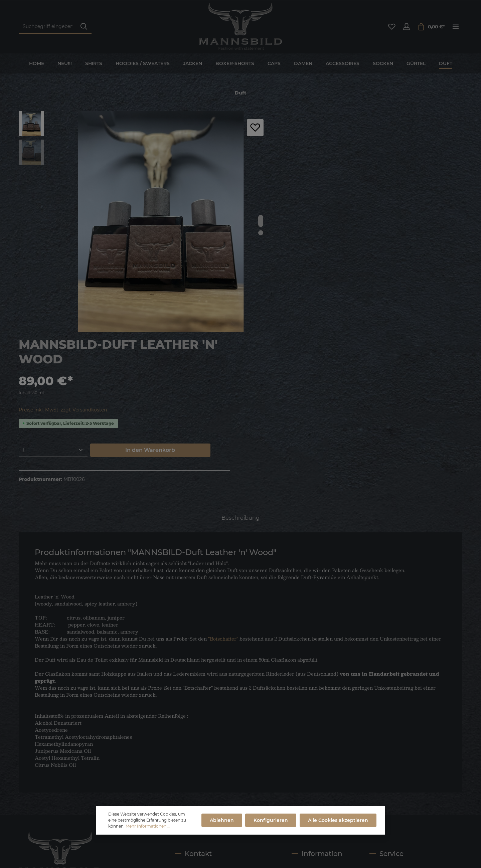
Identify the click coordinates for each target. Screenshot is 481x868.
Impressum (305, 729)
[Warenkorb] (431, 27)
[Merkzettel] (392, 27)
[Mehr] (456, 27)
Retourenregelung (313, 792)
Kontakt (379, 718)
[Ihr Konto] (407, 27)
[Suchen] (84, 27)
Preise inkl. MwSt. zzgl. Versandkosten (329, 183)
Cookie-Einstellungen (316, 781)
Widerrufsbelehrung (393, 740)
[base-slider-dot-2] (261, 233)
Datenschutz (306, 750)
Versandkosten (266, 837)
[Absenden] (137, 777)
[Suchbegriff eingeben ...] (48, 27)
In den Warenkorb (404, 224)
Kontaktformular (234, 778)
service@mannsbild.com (227, 761)
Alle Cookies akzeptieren (338, 820)
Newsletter (382, 729)
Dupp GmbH (194, 854)
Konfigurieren (272, 820)
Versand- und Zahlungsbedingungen (318, 766)
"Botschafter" (223, 485)
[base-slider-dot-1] (261, 221)
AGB (297, 740)
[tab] (240, 365)
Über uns (302, 718)
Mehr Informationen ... (148, 826)
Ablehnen (223, 820)
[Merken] (255, 128)
